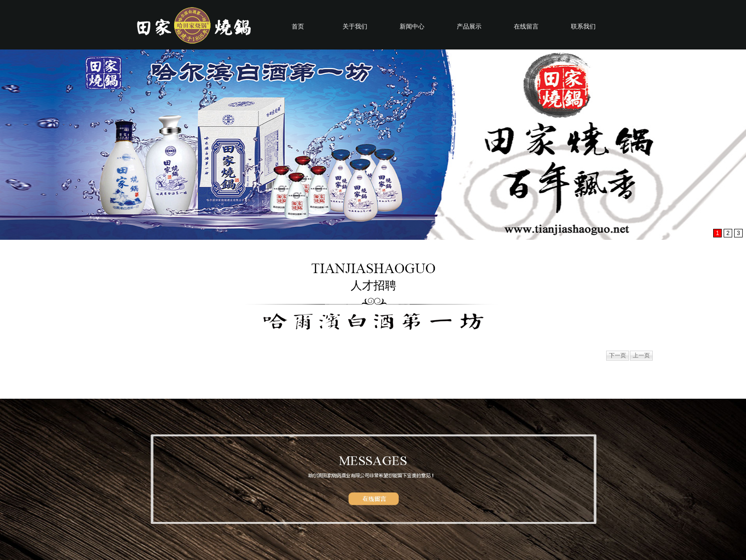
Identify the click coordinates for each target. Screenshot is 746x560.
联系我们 (583, 26)
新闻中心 (412, 26)
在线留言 (526, 26)
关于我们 (355, 26)
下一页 (618, 355)
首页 (298, 26)
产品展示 (469, 26)
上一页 (641, 355)
